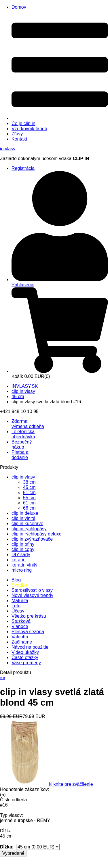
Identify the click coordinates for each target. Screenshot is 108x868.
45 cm (18, 396)
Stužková (21, 621)
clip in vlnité (23, 518)
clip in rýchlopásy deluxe (36, 534)
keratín (19, 560)
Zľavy (17, 134)
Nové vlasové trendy (32, 595)
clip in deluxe (25, 513)
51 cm (29, 492)
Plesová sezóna (28, 632)
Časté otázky (25, 657)
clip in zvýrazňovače (32, 539)
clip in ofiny (23, 544)
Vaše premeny (26, 663)
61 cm (29, 503)
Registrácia (23, 168)
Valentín (20, 637)
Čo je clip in (23, 123)
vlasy (8, 149)
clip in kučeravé (27, 524)
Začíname (22, 642)
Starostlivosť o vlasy (32, 590)
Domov (19, 7)
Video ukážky (25, 652)
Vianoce (20, 626)
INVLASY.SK (25, 386)
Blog (16, 580)
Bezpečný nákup (22, 444)
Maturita (20, 601)
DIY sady (21, 555)
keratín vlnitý (24, 565)
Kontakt (19, 139)
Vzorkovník (29, 129)
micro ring (22, 570)
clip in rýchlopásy (29, 529)
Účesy (18, 611)
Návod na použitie (30, 647)
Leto (16, 606)
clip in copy (23, 549)
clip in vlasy (23, 391)
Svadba (19, 585)
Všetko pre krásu (29, 616)
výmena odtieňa (28, 424)
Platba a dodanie (20, 455)
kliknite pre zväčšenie (71, 784)
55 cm (29, 498)
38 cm (29, 482)
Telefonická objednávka (23, 434)
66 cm (29, 508)
